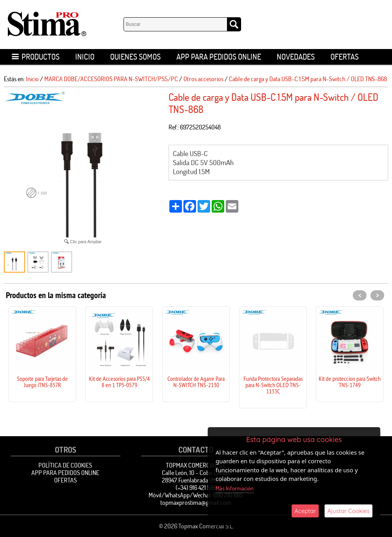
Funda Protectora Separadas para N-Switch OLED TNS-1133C (273, 385)
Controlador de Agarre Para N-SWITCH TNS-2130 (196, 382)
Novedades (296, 57)
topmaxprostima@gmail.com (196, 502)
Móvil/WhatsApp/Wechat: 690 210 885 (196, 495)
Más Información (235, 488)
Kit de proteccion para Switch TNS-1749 (350, 382)
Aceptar (305, 511)
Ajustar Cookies (348, 511)
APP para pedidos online (219, 57)
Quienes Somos (135, 57)
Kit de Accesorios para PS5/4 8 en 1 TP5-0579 (119, 382)
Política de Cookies (65, 465)
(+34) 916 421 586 (196, 488)
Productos (36, 57)
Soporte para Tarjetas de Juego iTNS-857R (42, 382)
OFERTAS (345, 57)
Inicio (85, 57)
